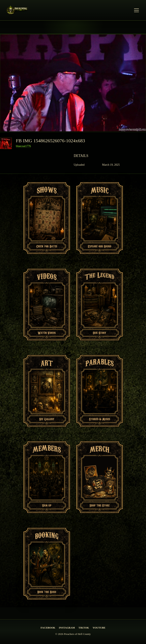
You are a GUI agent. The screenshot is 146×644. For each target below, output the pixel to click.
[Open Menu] (136, 10)
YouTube (99, 628)
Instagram (67, 628)
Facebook (48, 628)
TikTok (84, 628)
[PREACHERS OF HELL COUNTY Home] (18, 10)
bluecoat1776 (23, 146)
